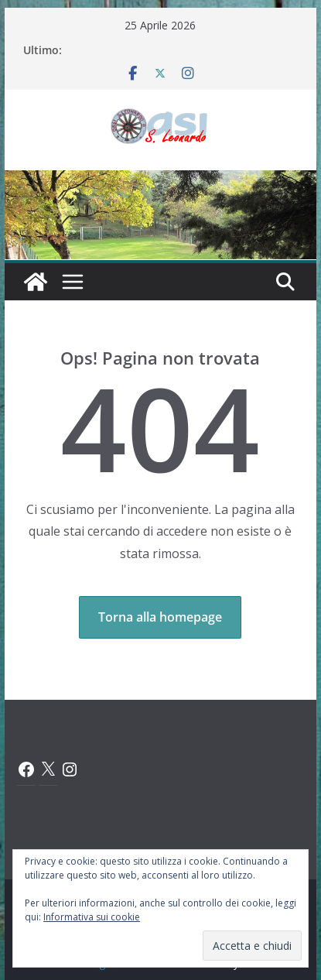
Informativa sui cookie (92, 917)
